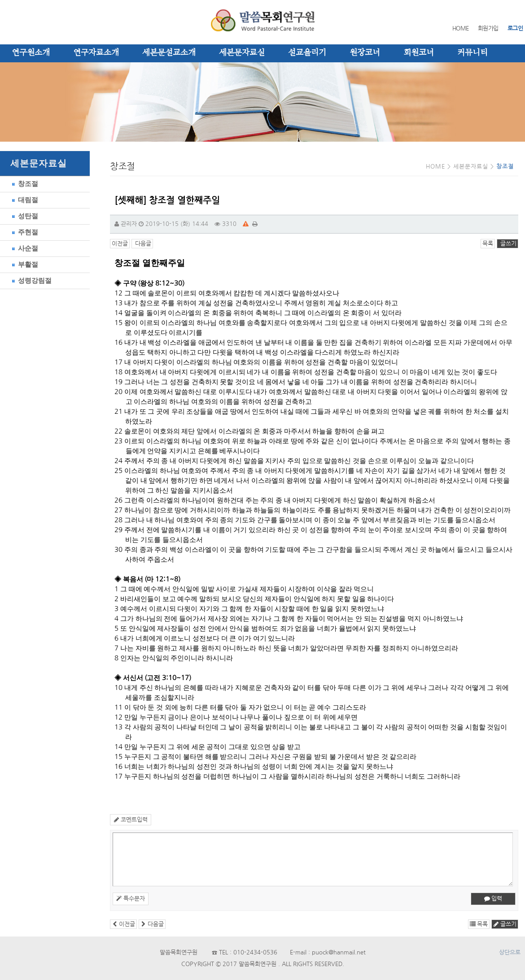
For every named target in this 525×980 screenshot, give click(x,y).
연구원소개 (31, 53)
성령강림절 (30, 280)
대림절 (24, 200)
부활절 (24, 264)
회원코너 (419, 53)
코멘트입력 (131, 820)
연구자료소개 (96, 53)
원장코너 (365, 53)
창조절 (24, 184)
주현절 (24, 232)
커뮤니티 (472, 53)
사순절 (24, 248)
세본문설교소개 (169, 53)
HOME (461, 28)
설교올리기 (307, 53)
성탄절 (24, 216)
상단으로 (510, 952)
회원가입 (488, 28)
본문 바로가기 (0, 0)
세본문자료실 (242, 53)
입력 (493, 899)
